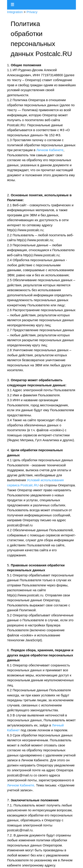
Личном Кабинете (50, 150)
